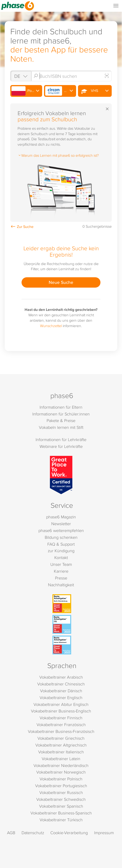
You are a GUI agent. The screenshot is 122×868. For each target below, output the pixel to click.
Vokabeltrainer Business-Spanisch (61, 813)
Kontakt (61, 557)
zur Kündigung (61, 551)
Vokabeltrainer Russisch (61, 792)
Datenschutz (33, 833)
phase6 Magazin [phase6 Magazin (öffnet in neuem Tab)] (61, 517)
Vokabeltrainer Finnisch (61, 718)
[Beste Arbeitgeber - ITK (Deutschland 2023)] (62, 624)
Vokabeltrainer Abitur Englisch (61, 704)
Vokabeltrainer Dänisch (61, 691)
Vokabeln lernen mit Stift (61, 427)
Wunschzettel (51, 326)
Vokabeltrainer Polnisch (61, 779)
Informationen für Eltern (61, 407)
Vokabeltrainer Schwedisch (61, 799)
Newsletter (61, 524)
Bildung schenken (61, 537)
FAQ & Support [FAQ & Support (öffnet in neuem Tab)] (61, 544)
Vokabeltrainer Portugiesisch (61, 786)
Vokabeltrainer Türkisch (61, 820)
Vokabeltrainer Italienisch (61, 752)
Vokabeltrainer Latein (61, 759)
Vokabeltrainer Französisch (61, 725)
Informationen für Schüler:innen (61, 414)
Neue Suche (61, 282)
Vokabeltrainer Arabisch (61, 677)
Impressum (104, 833)
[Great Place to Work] (61, 475)
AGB (11, 833)
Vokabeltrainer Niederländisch (61, 765)
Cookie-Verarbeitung (69, 833)
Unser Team (61, 564)
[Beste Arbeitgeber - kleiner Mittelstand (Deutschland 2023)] (62, 645)
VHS (89, 91)
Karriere (61, 571)
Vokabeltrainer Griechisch (61, 738)
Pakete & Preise (61, 420)
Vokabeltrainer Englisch (61, 698)
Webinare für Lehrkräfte (61, 446)
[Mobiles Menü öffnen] (116, 6)
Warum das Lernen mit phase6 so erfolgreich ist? (58, 155)
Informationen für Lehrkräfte (61, 440)
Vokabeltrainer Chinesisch (61, 684)
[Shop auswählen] (21, 76)
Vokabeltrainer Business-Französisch (61, 731)
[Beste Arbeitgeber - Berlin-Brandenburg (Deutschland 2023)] (62, 604)
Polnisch (26, 91)
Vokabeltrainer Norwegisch (61, 772)
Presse (61, 578)
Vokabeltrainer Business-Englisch (61, 711)
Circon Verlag (61, 91)
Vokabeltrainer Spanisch (61, 806)
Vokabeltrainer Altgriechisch (61, 745)
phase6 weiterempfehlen (61, 530)
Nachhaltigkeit (61, 585)
